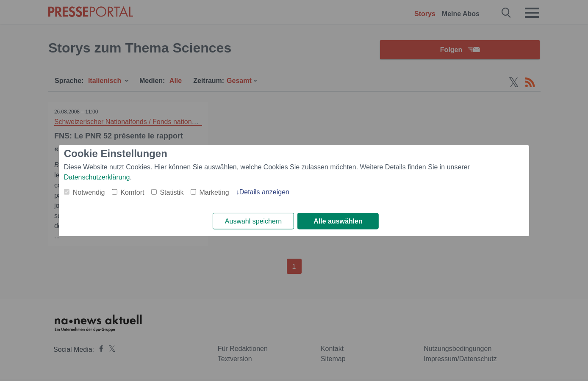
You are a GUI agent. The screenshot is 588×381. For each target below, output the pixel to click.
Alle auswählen (338, 221)
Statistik (172, 192)
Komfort (132, 192)
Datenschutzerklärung (97, 177)
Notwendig (89, 192)
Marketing (214, 192)
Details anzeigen (264, 192)
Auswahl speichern (253, 221)
